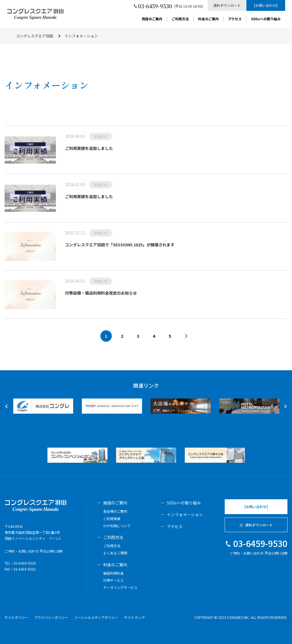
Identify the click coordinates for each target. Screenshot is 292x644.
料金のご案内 (208, 19)
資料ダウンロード (227, 5)
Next (285, 406)
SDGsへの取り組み (266, 19)
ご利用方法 (180, 19)
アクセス (235, 19)
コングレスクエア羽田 (35, 36)
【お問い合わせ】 (266, 5)
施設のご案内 (152, 19)
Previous (7, 406)
